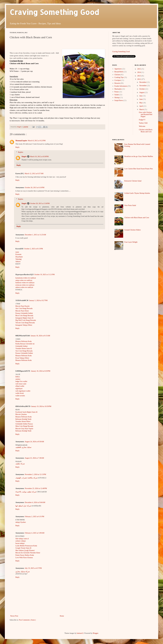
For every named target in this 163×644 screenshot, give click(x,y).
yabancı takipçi (21, 541)
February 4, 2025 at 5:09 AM (35, 533)
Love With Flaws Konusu (24, 558)
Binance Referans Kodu (24, 341)
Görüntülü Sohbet (21, 346)
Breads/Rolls (119, 72)
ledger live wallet (21, 381)
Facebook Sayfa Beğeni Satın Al (26, 412)
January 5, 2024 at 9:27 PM (38, 300)
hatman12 (80, 633)
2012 (139, 79)
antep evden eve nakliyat (24, 280)
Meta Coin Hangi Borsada (24, 426)
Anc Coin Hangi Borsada (24, 308)
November (143, 86)
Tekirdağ (18, 259)
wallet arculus (20, 396)
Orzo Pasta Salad (130, 205)
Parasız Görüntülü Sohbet (24, 313)
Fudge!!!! (142, 120)
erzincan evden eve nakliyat (25, 285)
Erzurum (18, 254)
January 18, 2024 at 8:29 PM (41, 371)
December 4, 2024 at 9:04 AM (35, 502)
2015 (139, 69)
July (141, 96)
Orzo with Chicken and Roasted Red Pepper (145, 114)
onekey (18, 379)
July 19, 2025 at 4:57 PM (33, 568)
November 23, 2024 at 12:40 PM (36, 488)
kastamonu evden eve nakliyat (26, 278)
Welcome (142, 126)
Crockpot (118, 80)
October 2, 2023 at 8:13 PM (34, 249)
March (142, 109)
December (143, 82)
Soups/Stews (119, 100)
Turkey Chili (143, 123)
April (141, 106)
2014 (139, 72)
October (142, 89)
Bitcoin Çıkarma (21, 414)
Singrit (24, 157)
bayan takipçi (20, 543)
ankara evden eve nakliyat (24, 287)
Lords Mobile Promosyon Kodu (26, 546)
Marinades (118, 89)
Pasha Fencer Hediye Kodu (25, 555)
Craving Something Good (54, 12)
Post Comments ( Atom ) (27, 620)
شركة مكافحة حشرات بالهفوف (27, 478)
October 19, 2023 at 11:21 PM (44, 275)
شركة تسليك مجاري (23, 572)
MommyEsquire (21, 141)
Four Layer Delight (131, 242)
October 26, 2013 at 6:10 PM (35, 188)
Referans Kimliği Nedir (23, 419)
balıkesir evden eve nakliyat (25, 283)
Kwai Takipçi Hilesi (22, 358)
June (141, 99)
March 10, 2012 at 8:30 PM (39, 157)
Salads (117, 95)
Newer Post (14, 616)
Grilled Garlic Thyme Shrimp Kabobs (137, 193)
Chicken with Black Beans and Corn (146, 131)
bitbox (18, 377)
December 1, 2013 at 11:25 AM (35, 235)
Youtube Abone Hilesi (23, 421)
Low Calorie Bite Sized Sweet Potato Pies (139, 169)
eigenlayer (19, 389)
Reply (17, 147)
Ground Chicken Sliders (133, 230)
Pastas (117, 92)
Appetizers (118, 69)
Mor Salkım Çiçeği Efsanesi (25, 550)
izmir (17, 252)
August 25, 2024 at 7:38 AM (34, 458)
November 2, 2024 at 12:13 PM (35, 474)
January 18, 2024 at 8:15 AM (40, 336)
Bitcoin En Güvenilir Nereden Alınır (28, 553)
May (141, 103)
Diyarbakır (19, 257)
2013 (139, 76)
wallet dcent (20, 393)
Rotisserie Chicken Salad (133, 181)
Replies (21, 152)
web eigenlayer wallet (23, 391)
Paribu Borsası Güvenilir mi (25, 344)
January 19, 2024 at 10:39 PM (41, 406)
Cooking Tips (119, 77)
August (142, 92)
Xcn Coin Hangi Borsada (24, 351)
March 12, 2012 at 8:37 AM (34, 174)
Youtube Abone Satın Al (24, 348)
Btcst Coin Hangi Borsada (24, 316)
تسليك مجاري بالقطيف (23, 447)
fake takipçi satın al (22, 539)
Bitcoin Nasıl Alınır (22, 311)
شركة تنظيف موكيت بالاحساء (26, 492)
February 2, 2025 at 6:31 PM (35, 517)
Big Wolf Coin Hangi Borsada (26, 320)
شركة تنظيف (20, 464)
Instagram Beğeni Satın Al (24, 318)
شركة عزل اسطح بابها (23, 506)
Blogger (96, 633)
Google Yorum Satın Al (23, 548)
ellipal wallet (20, 386)
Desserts (118, 83)
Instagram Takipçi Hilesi (24, 325)
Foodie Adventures (121, 86)
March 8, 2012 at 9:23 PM (37, 141)
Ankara (18, 261)
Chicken (117, 75)
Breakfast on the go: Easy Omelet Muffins (139, 156)
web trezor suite (21, 384)
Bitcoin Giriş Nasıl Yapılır (24, 429)
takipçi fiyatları (21, 522)
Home (62, 616)
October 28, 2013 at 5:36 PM (40, 203)
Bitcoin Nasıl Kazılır (23, 306)
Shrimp (117, 98)
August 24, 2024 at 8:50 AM (34, 442)
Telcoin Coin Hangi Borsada (25, 323)
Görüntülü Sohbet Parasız (24, 424)
